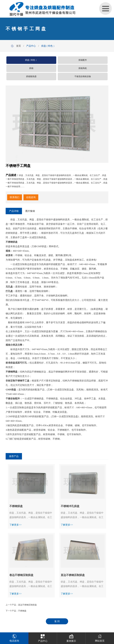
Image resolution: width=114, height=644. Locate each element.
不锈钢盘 (22, 611)
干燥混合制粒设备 (83, 76)
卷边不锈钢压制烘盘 (21, 575)
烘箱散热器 (31, 76)
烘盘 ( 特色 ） (48, 46)
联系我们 (15, 197)
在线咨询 (31, 197)
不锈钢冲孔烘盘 (70, 506)
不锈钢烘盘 (16, 506)
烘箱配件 (83, 60)
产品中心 (31, 46)
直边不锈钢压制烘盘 (73, 575)
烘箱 (31, 68)
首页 (19, 46)
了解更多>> (15, 525)
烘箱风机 (83, 68)
